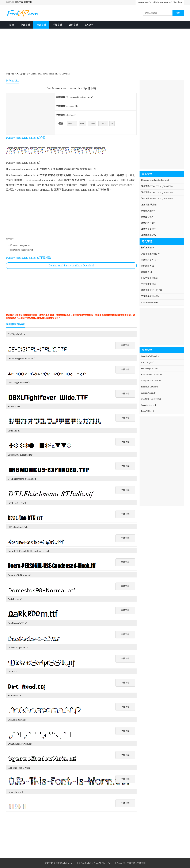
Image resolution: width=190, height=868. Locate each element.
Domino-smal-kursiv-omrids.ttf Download (71, 266)
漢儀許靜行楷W (148, 223)
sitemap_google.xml (146, 2)
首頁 (12, 25)
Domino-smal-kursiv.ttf (23, 250)
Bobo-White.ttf (147, 411)
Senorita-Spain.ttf (149, 405)
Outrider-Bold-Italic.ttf (151, 356)
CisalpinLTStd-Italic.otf (151, 381)
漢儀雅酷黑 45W (149, 235)
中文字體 (25, 25)
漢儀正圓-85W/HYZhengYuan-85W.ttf (158, 192)
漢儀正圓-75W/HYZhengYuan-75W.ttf (158, 186)
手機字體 (57, 25)
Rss (175, 2)
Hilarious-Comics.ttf (150, 387)
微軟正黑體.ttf (148, 248)
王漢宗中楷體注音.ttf (151, 296)
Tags (180, 2)
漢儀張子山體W (148, 229)
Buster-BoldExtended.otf (152, 375)
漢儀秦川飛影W (148, 211)
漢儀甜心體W (147, 217)
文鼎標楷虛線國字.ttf (151, 254)
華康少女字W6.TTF (150, 260)
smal (82, 124)
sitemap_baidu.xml (164, 2)
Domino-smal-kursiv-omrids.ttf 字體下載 (71, 88)
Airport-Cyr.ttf (147, 362)
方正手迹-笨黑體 (149, 205)
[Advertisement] (95, 51)
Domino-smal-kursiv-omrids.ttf (79, 97)
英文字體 (41, 25)
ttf (112, 124)
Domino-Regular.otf (22, 245)
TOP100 (89, 25)
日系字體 (73, 25)
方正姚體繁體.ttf (149, 284)
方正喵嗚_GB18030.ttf (151, 399)
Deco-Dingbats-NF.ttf (150, 369)
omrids (103, 124)
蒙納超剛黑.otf (148, 266)
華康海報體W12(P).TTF (152, 290)
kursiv (92, 124)
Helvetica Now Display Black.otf (155, 180)
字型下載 (19, 2)
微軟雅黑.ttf (147, 272)
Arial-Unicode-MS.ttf (150, 302)
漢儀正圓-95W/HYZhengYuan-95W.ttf (158, 199)
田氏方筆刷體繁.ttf (150, 278)
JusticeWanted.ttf (148, 393)
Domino (72, 124)
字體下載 (28, 2)
